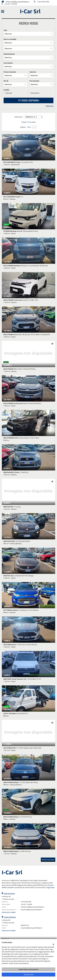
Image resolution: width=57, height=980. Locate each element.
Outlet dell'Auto (10, 917)
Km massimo (34, 81)
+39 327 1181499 (11, 4)
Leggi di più (50, 887)
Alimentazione (9, 54)
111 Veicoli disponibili (29, 100)
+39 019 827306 (43, 2)
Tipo (5, 30)
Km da (6, 81)
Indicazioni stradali (9, 912)
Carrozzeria (8, 63)
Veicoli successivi (48, 860)
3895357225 (25, 925)
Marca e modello (10, 39)
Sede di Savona (9, 894)
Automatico (35, 93)
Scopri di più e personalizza (28, 969)
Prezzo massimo (10, 72)
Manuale (9, 93)
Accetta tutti (29, 975)
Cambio (6, 90)
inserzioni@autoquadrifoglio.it (31, 910)
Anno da (33, 72)
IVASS (4, 887)
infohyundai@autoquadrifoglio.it (17, 2)
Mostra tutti (50, 106)
